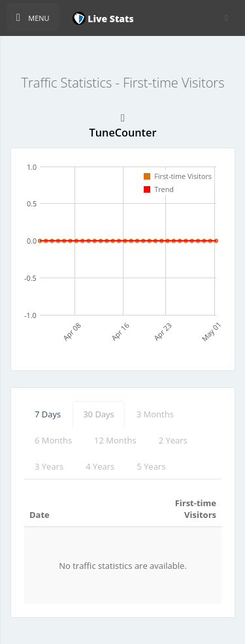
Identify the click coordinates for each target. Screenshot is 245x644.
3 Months (155, 414)
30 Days (99, 414)
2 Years (173, 440)
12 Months (115, 440)
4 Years (100, 466)
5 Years (151, 466)
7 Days (48, 414)
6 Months (53, 440)
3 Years (49, 466)
